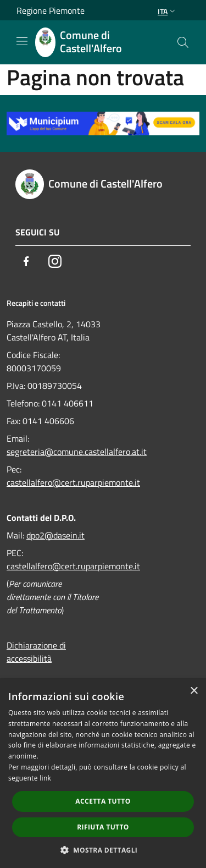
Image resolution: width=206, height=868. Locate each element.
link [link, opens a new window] (45, 778)
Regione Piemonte (51, 10)
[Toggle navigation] (22, 41)
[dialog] (103, 774)
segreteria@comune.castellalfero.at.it (77, 452)
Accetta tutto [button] (103, 801)
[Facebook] (26, 261)
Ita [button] (168, 11)
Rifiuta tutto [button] (103, 827)
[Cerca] (183, 42)
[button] (103, 850)
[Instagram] (55, 261)
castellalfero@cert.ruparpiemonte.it (73, 482)
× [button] (194, 691)
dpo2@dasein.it (55, 535)
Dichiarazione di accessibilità (36, 652)
